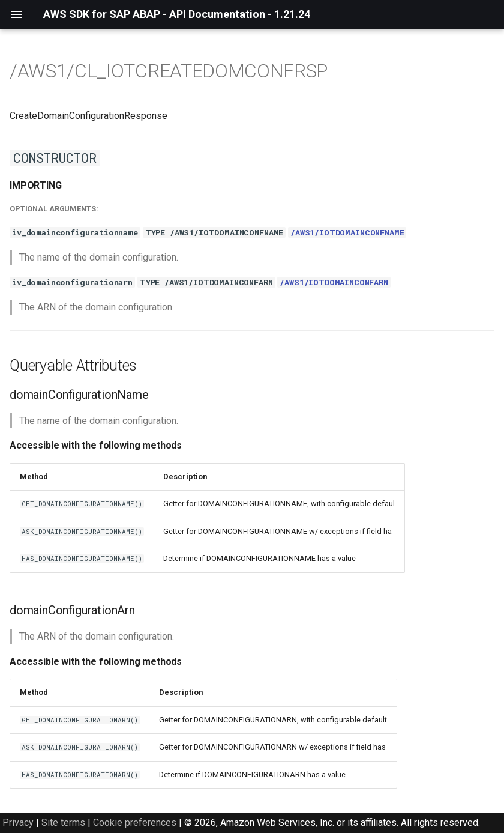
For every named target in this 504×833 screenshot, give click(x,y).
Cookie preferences (135, 822)
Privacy (18, 822)
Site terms (63, 822)
